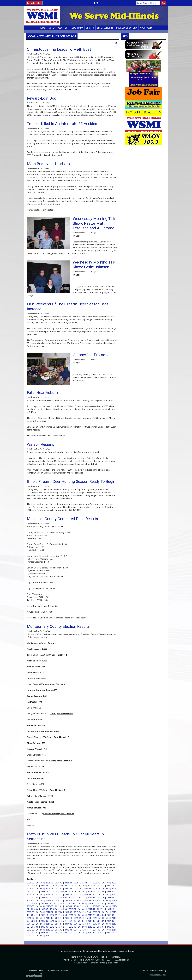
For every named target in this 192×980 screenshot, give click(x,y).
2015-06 (106, 918)
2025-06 (44, 886)
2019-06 (110, 903)
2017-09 (30, 912)
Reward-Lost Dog (42, 98)
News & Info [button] (77, 28)
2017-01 (106, 912)
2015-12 (49, 918)
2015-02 (54, 921)
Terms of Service (97, 963)
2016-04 (101, 915)
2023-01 (49, 894)
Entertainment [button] (105, 28)
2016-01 (40, 918)
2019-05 (30, 906)
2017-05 (68, 912)
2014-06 (40, 924)
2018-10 (96, 906)
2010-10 (110, 933)
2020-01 (44, 903)
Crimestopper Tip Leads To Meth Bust (59, 49)
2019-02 (59, 906)
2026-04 (40, 883)
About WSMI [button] (146, 28)
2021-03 (30, 900)
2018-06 (35, 909)
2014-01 (87, 924)
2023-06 (91, 892)
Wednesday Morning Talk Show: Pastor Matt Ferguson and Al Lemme (94, 223)
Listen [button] (52, 28)
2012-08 (91, 927)
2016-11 (35, 915)
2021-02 (40, 900)
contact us (130, 951)
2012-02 (59, 930)
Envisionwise (153, 971)
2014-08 (110, 921)
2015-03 (44, 921)
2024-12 (101, 886)
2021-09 (110, 897)
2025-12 (78, 883)
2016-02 (30, 918)
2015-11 (59, 918)
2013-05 (35, 927)
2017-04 (78, 912)
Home (42, 28)
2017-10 (110, 909)
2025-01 (91, 886)
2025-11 (87, 883)
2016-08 (63, 915)
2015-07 (96, 918)
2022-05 (35, 897)
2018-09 (106, 906)
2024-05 (78, 889)
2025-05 (54, 886)
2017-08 (40, 912)
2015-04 (35, 921)
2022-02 (63, 897)
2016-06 (82, 915)
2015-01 (63, 921)
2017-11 (101, 909)
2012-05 (30, 930)
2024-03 (96, 889)
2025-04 (63, 886)
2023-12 (35, 892)
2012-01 (68, 930)
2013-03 (44, 927)
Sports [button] (90, 28)
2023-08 (72, 892)
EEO (109, 960)
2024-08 (49, 889)
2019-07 (101, 903)
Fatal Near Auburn (42, 393)
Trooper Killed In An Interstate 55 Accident (63, 124)
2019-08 (91, 903)
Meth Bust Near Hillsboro (48, 164)
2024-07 (59, 889)
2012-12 (54, 927)
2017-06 (59, 912)
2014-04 (59, 924)
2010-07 (49, 936)
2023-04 (110, 892)
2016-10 (44, 915)
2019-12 (54, 903)
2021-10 (101, 897)
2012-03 (49, 930)
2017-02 (96, 912)
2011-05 (54, 933)
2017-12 (91, 909)
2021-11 (91, 897)
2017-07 (49, 912)
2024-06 (68, 889)
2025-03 (72, 886)
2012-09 (82, 927)
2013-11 (96, 924)
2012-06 (110, 927)
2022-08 (96, 894)
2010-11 (101, 933)
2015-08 (87, 918)
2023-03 (30, 894)
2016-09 (54, 915)
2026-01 (68, 883)
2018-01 (82, 909)
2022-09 (87, 894)
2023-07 (82, 892)
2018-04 (54, 909)
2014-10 (91, 921)
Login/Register (34, 3)
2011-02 (72, 933)
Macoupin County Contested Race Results (62, 519)
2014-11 (82, 921)
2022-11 (68, 894)
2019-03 (49, 906)
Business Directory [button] (127, 28)
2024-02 (106, 889)
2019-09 (82, 903)
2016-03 (110, 915)
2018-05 (44, 909)
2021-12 (82, 897)
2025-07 (35, 886)
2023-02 (40, 894)
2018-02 (72, 909)
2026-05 (30, 883)
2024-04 (87, 889)
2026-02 (59, 883)
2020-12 (59, 900)
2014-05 (49, 924)
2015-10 (68, 918)
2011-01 (82, 933)
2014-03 (68, 924)
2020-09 (87, 900)
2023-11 (44, 892)
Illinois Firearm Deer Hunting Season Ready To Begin (71, 481)
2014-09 (101, 921)
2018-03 (63, 909)
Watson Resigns (40, 444)
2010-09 (30, 936)
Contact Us (116, 957)
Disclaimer (113, 963)
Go (164, 3)
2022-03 (54, 897)
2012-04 (40, 930)
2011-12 (78, 930)
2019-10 (72, 903)
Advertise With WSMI (89, 957)
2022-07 (106, 894)
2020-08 (96, 900)
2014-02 (78, 924)
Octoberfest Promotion (92, 355)
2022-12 (59, 894)
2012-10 (72, 927)
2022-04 (44, 897)
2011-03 (63, 933)
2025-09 (106, 883)
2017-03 (87, 912)
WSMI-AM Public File (94, 960)
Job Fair (105, 957)
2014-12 (72, 921)
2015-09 (78, 918)
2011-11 (87, 930)
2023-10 (54, 892)
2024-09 (40, 889)
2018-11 (87, 906)
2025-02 (82, 886)
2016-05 (91, 915)
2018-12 (78, 906)
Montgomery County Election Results (58, 626)
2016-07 (72, 915)
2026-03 (49, 883)
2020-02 (35, 903)
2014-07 (30, 924)
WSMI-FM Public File (73, 960)
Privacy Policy (80, 963)
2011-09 (106, 930)
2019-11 (63, 903)
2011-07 (35, 933)
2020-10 (78, 900)
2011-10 (96, 930)
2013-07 (106, 924)
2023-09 (63, 892)
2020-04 (106, 900)
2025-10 (96, 883)
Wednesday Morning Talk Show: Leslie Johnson (94, 265)
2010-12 (91, 933)
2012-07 (101, 927)
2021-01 (49, 900)
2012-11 (63, 927)
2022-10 (78, 894)
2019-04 (40, 906)
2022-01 (72, 897)
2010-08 (40, 936)
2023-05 (101, 892)
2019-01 (68, 906)
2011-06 (44, 933)
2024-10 (30, 889)
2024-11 (110, 886)
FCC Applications (121, 960)
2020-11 (68, 900)
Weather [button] (63, 28)
